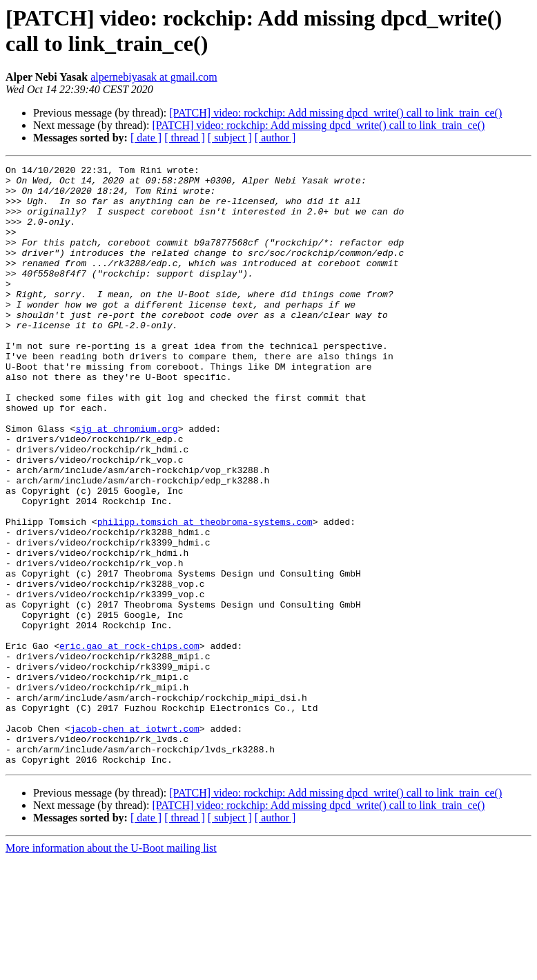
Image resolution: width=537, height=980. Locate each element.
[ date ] (146, 138)
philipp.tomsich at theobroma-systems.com (205, 594)
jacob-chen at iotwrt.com (135, 842)
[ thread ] (185, 138)
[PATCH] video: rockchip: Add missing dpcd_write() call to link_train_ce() (335, 113)
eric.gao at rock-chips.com (129, 743)
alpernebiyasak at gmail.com (154, 77)
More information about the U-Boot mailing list (111, 968)
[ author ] (275, 138)
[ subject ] (230, 138)
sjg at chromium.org (126, 482)
